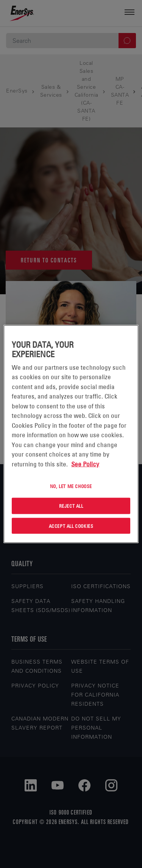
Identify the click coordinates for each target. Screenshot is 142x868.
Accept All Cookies (71, 526)
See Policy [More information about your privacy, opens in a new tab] (85, 464)
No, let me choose (71, 486)
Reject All (71, 505)
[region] (71, 434)
